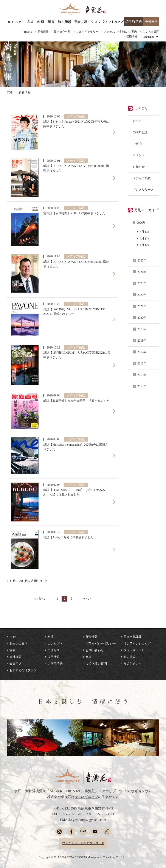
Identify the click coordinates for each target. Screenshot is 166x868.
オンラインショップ (137, 643)
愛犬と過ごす (133, 664)
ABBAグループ (86, 797)
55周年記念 (140, 132)
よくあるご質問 (96, 664)
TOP (10, 92)
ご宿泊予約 (55, 664)
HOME (28, 32)
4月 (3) (144, 232)
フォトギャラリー (87, 32)
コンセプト (55, 643)
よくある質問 (151, 32)
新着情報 (43, 32)
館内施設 (130, 657)
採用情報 (132, 37)
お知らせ (139, 167)
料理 (51, 637)
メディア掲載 (142, 178)
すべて (137, 121)
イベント (139, 155)
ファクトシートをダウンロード (83, 843)
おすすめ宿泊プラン (23, 670)
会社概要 (16, 657)
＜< (39, 599)
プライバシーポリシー (101, 643)
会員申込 (16, 664)
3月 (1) (144, 238)
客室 (89, 657)
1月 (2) (144, 245)
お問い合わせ (95, 650)
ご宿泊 (137, 144)
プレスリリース (143, 190)
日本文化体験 (62, 32)
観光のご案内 (129, 32)
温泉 (12, 650)
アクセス (109, 32)
